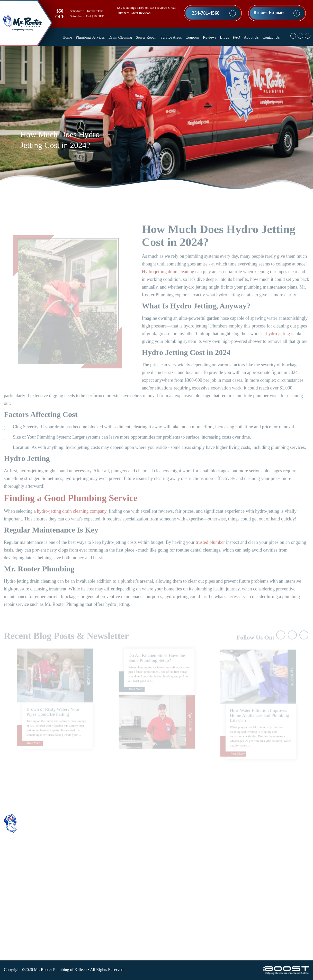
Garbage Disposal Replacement (194, 876)
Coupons (192, 37)
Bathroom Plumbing (185, 853)
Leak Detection (181, 899)
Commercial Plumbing (187, 860)
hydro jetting (278, 345)
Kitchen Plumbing (183, 884)
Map (282, 836)
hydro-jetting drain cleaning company (71, 522)
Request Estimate (269, 12)
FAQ (236, 37)
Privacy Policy (119, 915)
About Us (251, 37)
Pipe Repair (178, 907)
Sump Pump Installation (188, 930)
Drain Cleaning (120, 37)
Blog (111, 884)
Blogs (224, 37)
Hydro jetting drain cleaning (168, 283)
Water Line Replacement (188, 845)
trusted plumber (210, 553)
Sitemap (113, 930)
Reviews (210, 37)
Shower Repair (180, 830)
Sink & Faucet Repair (186, 891)
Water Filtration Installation (191, 837)
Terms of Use (118, 922)
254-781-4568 (206, 13)
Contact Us (271, 37)
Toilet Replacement (184, 938)
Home (67, 37)
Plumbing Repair (182, 915)
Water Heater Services (186, 945)
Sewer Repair (146, 37)
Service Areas (171, 37)
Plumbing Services (90, 37)
